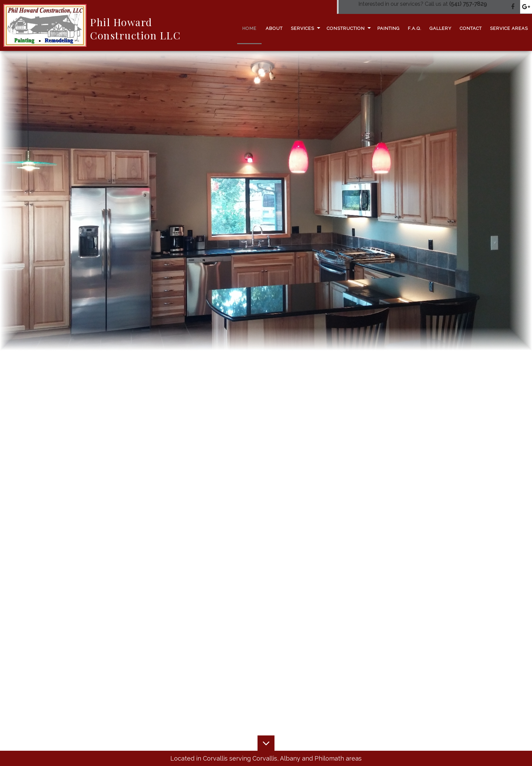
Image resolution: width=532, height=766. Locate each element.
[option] (266, 201)
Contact (471, 28)
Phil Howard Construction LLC (135, 29)
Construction (346, 28)
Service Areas (509, 28)
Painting (388, 28)
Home (249, 28)
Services (302, 28)
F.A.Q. (415, 28)
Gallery (441, 28)
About (274, 28)
